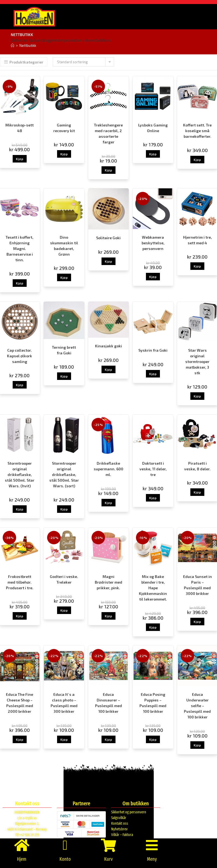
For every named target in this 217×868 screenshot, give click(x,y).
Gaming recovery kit (64, 128)
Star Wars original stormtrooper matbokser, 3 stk (197, 361)
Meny (152, 859)
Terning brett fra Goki (64, 350)
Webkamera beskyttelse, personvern (153, 243)
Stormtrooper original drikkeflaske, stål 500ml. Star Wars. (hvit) (20, 474)
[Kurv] (108, 845)
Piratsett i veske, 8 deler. (197, 466)
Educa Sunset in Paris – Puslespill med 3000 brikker (197, 585)
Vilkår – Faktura (122, 835)
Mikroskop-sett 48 (20, 128)
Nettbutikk (28, 45)
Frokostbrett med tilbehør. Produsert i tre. (20, 582)
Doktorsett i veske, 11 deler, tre (153, 469)
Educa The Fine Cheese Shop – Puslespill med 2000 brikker (20, 703)
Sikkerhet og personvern (129, 812)
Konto (65, 859)
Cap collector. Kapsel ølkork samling (20, 356)
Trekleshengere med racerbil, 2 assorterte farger (108, 133)
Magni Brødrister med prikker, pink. (108, 582)
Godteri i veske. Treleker (64, 579)
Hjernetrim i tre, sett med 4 (197, 240)
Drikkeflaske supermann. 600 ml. (108, 469)
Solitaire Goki (108, 238)
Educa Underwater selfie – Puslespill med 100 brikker (197, 706)
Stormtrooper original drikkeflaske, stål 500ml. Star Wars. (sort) (64, 474)
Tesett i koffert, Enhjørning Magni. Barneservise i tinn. (20, 248)
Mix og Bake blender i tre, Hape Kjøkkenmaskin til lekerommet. (153, 588)
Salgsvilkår (119, 818)
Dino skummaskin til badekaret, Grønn (64, 246)
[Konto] (65, 845)
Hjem (22, 859)
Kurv (108, 859)
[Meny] (152, 845)
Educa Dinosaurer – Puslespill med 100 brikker (108, 703)
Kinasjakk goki (108, 346)
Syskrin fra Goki (153, 350)
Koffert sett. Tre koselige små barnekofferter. (197, 131)
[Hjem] (13, 45)
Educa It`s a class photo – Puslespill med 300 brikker (64, 703)
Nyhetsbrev (119, 829)
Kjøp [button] (20, 159)
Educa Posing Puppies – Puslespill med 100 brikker (153, 703)
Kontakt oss (120, 823)
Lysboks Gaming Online (153, 128)
